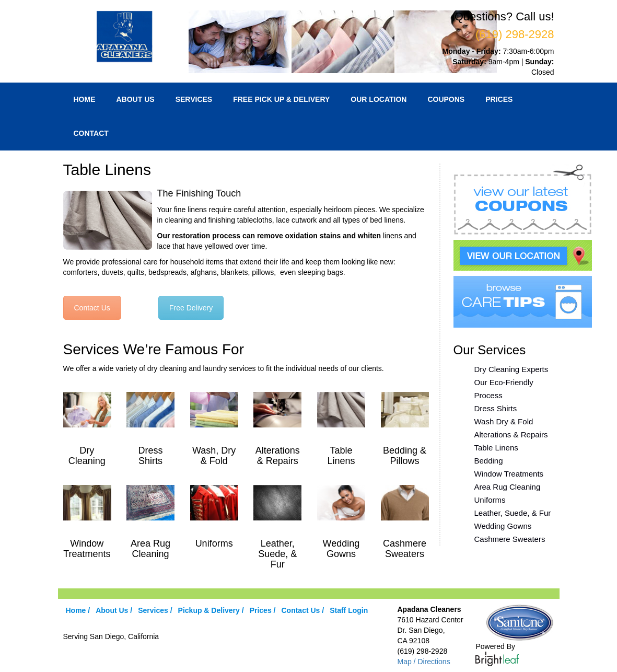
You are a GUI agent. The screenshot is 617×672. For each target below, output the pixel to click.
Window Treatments (509, 474)
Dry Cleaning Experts (511, 369)
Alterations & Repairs (511, 435)
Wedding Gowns (503, 526)
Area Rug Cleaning (508, 487)
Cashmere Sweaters (510, 539)
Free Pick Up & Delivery (281, 99)
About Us (136, 99)
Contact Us (92, 308)
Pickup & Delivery (209, 610)
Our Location (379, 99)
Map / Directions (423, 662)
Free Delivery (191, 308)
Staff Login (349, 610)
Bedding (489, 461)
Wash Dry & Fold (504, 421)
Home (85, 99)
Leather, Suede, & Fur (513, 513)
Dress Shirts (496, 408)
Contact (91, 133)
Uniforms (490, 500)
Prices (499, 99)
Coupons (446, 99)
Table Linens (496, 448)
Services (194, 99)
